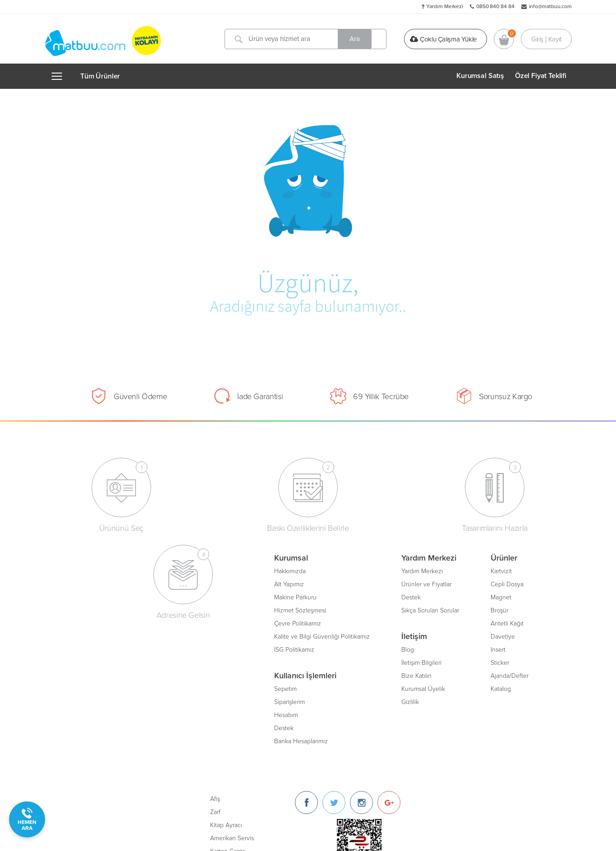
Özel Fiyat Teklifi (541, 76)
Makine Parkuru (88, 596)
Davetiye (296, 635)
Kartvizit (294, 570)
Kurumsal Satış (480, 76)
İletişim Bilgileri (214, 661)
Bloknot (364, 648)
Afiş (358, 570)
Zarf (358, 583)
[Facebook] (449, 573)
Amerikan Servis (375, 609)
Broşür (292, 609)
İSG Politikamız (87, 648)
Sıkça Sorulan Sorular (223, 609)
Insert (291, 648)
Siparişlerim (83, 701)
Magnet (294, 596)
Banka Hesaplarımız (94, 740)
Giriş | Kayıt (546, 39)
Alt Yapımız (82, 583)
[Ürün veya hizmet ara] (307, 39)
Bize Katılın (209, 674)
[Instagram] (504, 573)
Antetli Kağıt (300, 622)
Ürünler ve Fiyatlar (219, 583)
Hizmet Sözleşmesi (93, 609)
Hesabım (79, 714)
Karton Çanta (371, 622)
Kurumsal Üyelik (216, 688)
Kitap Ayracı (369, 596)
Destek (77, 727)
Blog (201, 648)
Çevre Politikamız (91, 622)
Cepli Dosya (300, 583)
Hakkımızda (83, 570)
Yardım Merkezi (445, 6)
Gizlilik (203, 701)
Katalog (294, 688)
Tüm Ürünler (100, 76)
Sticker (293, 661)
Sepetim (78, 688)
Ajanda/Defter (303, 674)
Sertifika (364, 635)
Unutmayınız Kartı (377, 661)
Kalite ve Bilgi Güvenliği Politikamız (115, 635)
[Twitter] (477, 573)
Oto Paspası (369, 674)
